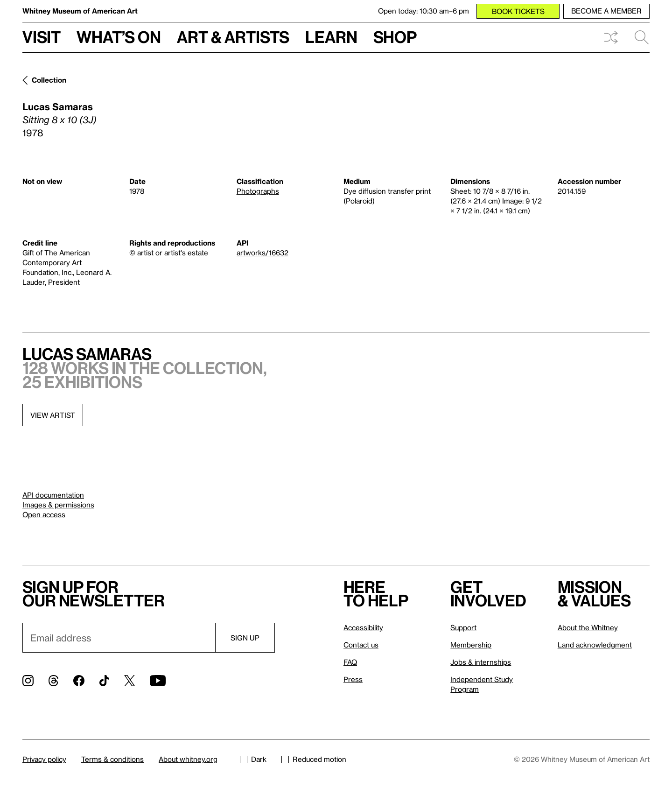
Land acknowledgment (595, 645)
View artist (53, 415)
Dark (253, 759)
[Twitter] (129, 681)
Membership (471, 645)
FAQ (350, 662)
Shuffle (611, 37)
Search (642, 37)
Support (463, 627)
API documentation (53, 495)
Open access (44, 514)
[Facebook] (79, 681)
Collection (49, 80)
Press (353, 679)
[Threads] (53, 681)
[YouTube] (158, 681)
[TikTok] (104, 681)
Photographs (258, 191)
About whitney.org (188, 759)
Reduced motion (314, 759)
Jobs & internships (481, 662)
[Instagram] (28, 681)
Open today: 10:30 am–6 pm (423, 11)
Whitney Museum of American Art (80, 11)
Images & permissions (58, 505)
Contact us (361, 645)
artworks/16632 (262, 253)
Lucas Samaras (58, 106)
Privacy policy (44, 759)
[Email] (119, 638)
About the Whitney (588, 627)
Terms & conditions (112, 759)
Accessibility (363, 627)
